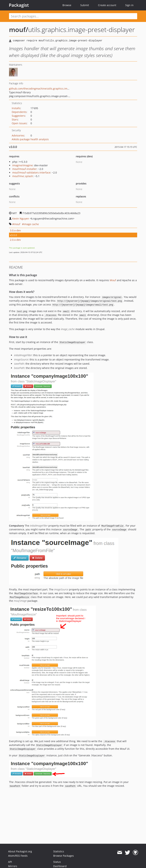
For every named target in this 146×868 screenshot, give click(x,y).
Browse (67, 5)
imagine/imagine (22, 165)
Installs (16, 108)
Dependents (19, 112)
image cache (31, 224)
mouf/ (19, 30)
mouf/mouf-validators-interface (31, 173)
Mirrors (13, 866)
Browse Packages (64, 856)
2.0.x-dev (15, 240)
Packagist (19, 5)
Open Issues (19, 123)
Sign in (129, 5)
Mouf (113, 280)
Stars (15, 119)
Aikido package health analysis (30, 139)
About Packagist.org (20, 851)
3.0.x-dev (15, 230)
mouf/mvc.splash (23, 176)
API (10, 862)
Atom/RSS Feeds (18, 856)
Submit (85, 5)
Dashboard (60, 866)
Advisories (18, 135)
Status (57, 862)
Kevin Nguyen (21, 219)
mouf (17, 224)
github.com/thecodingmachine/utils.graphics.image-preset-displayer (51, 89)
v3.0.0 (13, 235)
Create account (107, 5)
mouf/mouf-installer (24, 169)
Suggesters (18, 116)
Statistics (59, 851)
